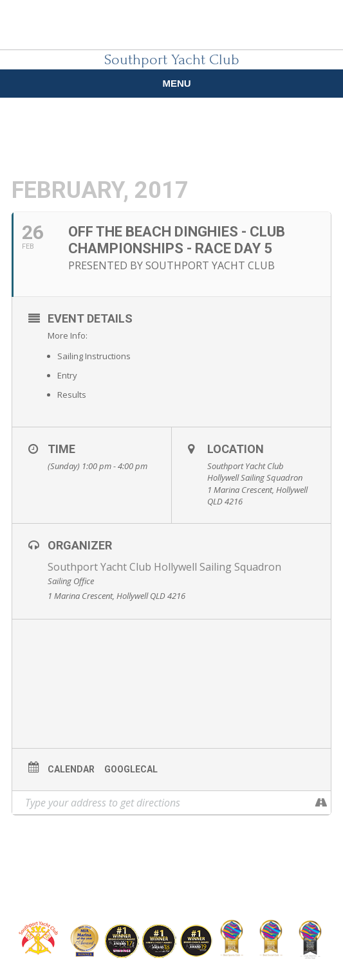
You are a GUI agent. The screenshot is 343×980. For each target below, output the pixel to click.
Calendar (71, 769)
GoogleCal (131, 769)
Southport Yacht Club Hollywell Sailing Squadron (164, 567)
